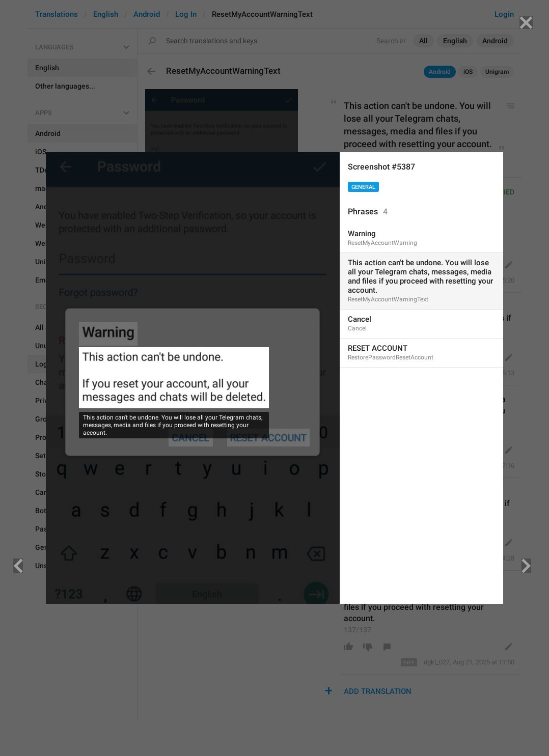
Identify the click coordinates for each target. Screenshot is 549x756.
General (363, 187)
